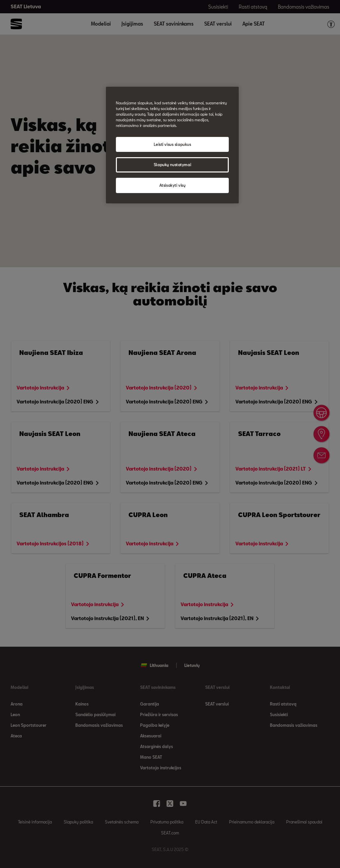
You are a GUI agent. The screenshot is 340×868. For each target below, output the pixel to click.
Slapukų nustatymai (172, 165)
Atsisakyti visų (172, 185)
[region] (172, 145)
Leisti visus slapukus (172, 144)
